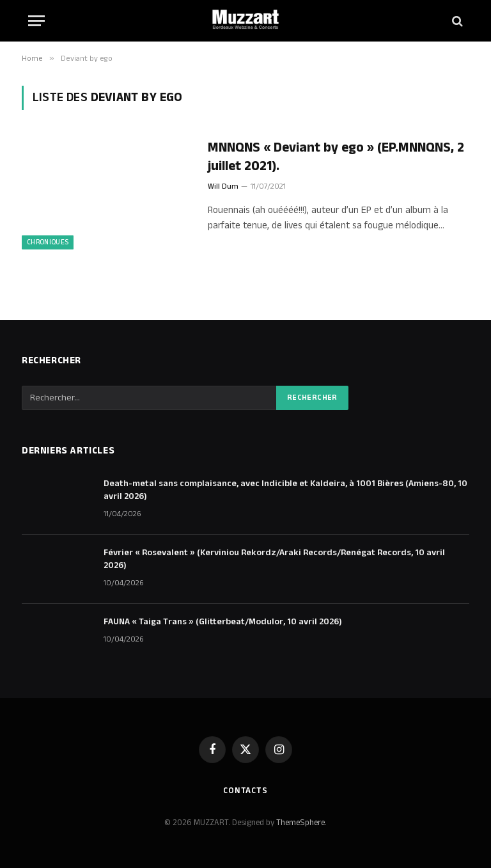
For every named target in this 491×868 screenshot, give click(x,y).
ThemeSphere (300, 823)
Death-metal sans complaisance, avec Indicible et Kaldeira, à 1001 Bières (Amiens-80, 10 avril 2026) (285, 490)
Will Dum (223, 186)
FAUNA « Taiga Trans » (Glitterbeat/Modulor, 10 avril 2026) (223, 622)
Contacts (245, 791)
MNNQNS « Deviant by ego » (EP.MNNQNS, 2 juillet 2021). (336, 157)
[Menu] (36, 21)
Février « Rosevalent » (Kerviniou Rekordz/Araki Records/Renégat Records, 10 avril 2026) (274, 559)
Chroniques (48, 242)
